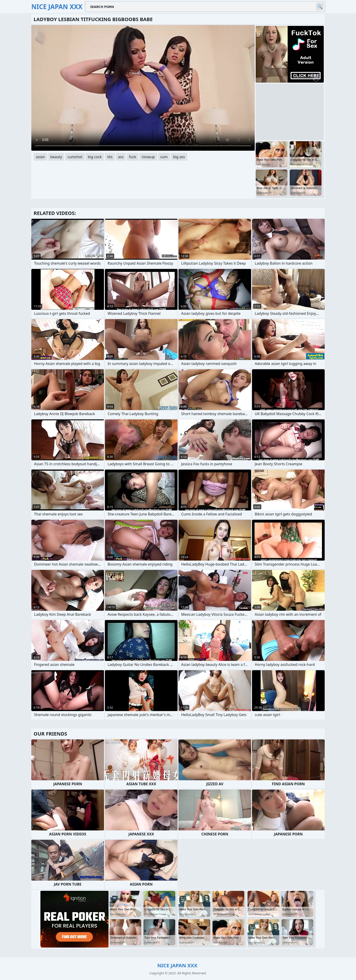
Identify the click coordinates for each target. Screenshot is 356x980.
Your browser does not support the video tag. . (143, 88)
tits (110, 157)
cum (164, 157)
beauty (56, 157)
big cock (95, 157)
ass (121, 157)
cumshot (75, 157)
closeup (148, 157)
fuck (133, 157)
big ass (179, 157)
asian (40, 157)
